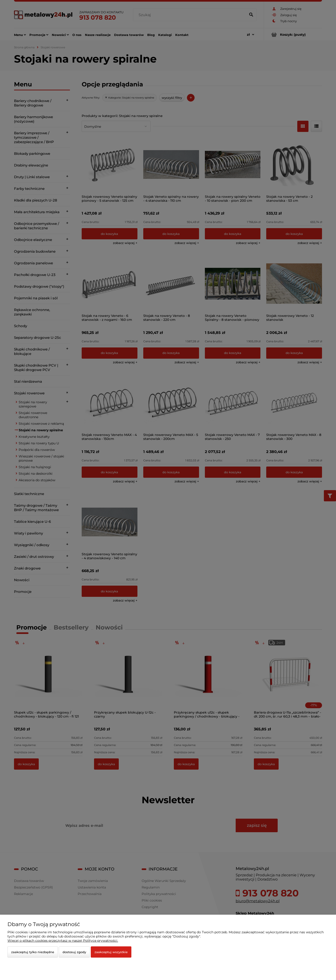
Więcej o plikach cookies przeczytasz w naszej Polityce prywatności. (63, 941)
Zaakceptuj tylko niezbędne (33, 952)
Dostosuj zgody (74, 952)
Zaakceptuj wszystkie (111, 952)
